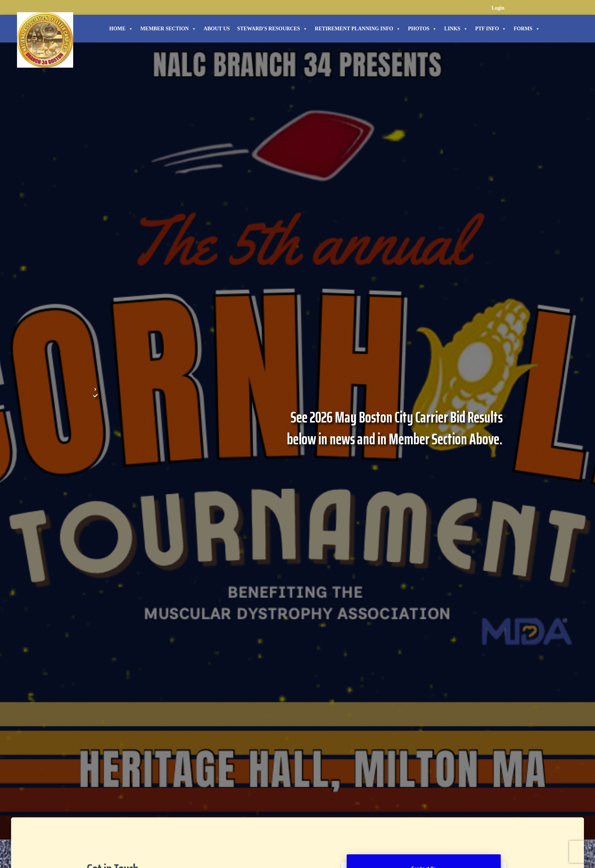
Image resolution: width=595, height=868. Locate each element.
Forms (527, 29)
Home (121, 29)
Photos (422, 29)
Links (456, 29)
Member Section (168, 29)
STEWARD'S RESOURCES (272, 29)
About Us (217, 29)
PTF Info (491, 29)
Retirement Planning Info (358, 29)
